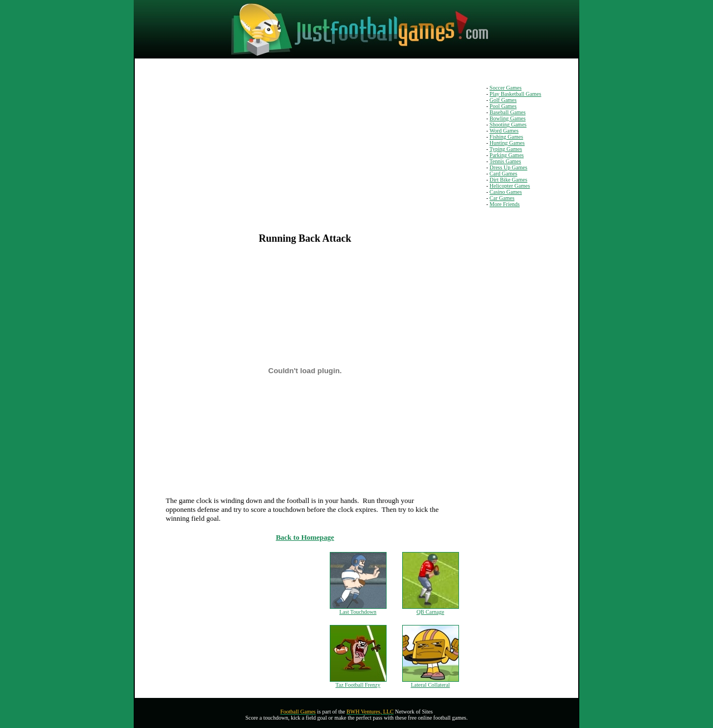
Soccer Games (506, 88)
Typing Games (506, 149)
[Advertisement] (222, 154)
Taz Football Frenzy (358, 685)
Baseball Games (508, 112)
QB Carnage (431, 612)
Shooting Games (508, 124)
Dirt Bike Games (509, 180)
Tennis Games (506, 161)
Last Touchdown (358, 612)
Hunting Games (507, 143)
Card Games (504, 174)
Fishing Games (506, 137)
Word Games (504, 131)
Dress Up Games (509, 167)
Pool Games (503, 106)
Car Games (502, 198)
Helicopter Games (510, 186)
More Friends (505, 204)
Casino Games (506, 192)
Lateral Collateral (430, 685)
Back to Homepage (305, 537)
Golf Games (503, 100)
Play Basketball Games (516, 94)
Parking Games (507, 155)
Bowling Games (508, 118)
